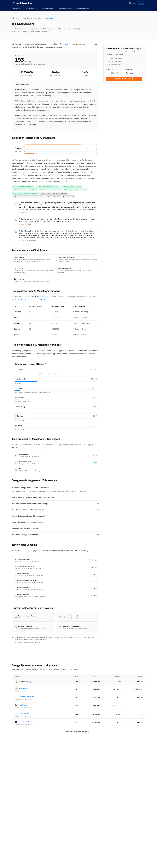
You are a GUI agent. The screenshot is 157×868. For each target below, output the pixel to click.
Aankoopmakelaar (48, 8)
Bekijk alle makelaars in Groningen (78, 731)
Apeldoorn (25, 300)
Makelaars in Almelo (80, 335)
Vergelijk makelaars (124, 79)
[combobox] (133, 73)
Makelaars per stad (84, 8)
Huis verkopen (32, 8)
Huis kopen (18, 8)
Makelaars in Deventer (81, 329)
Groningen (64, 44)
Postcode (110, 69)
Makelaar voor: (130, 69)
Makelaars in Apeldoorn (81, 323)
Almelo (43, 300)
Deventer (34, 300)
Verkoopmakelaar (66, 8)
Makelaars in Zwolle (80, 317)
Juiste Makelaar (35, 642)
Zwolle (17, 300)
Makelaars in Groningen (81, 312)
